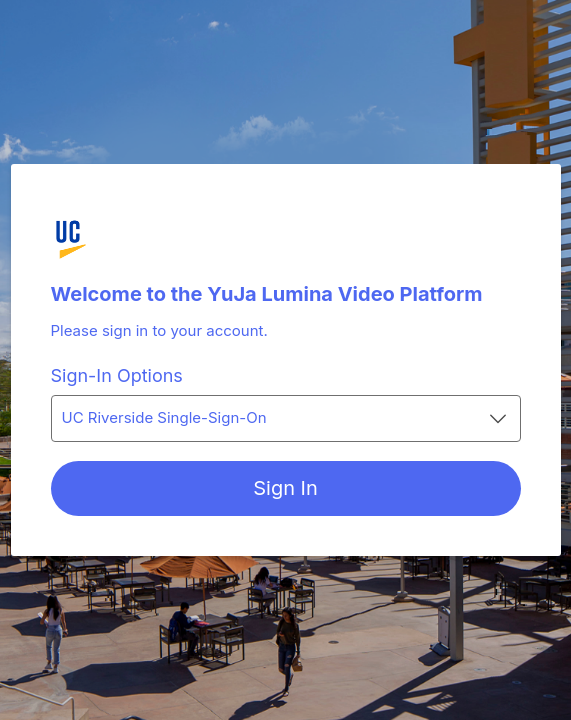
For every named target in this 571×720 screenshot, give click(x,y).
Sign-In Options (117, 375)
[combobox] (286, 418)
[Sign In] (286, 488)
